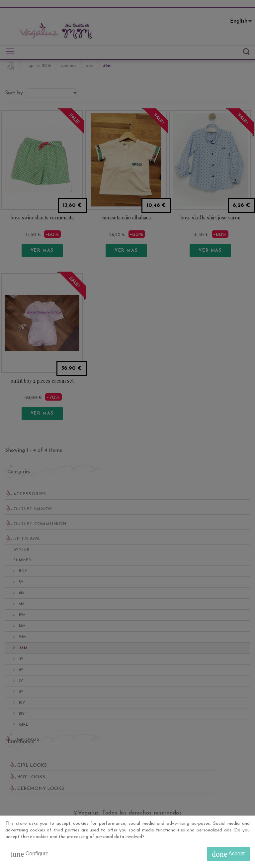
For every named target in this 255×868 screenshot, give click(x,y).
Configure (29, 854)
